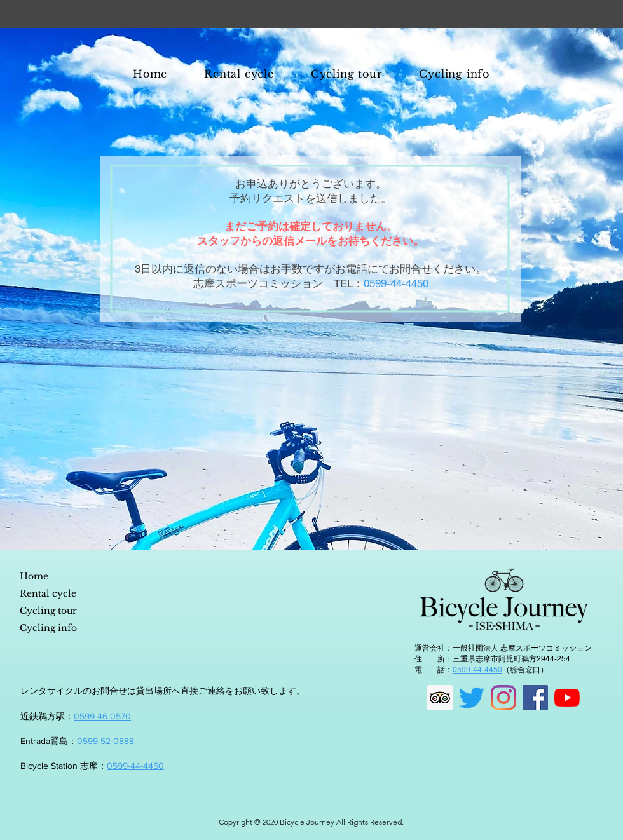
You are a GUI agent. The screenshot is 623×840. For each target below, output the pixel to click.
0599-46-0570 (102, 716)
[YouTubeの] (567, 698)
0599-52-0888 (106, 741)
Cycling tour (48, 611)
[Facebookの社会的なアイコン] (535, 698)
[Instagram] (503, 698)
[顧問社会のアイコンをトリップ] (440, 698)
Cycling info (48, 628)
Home (34, 576)
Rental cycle (48, 593)
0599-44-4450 (135, 766)
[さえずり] (472, 698)
